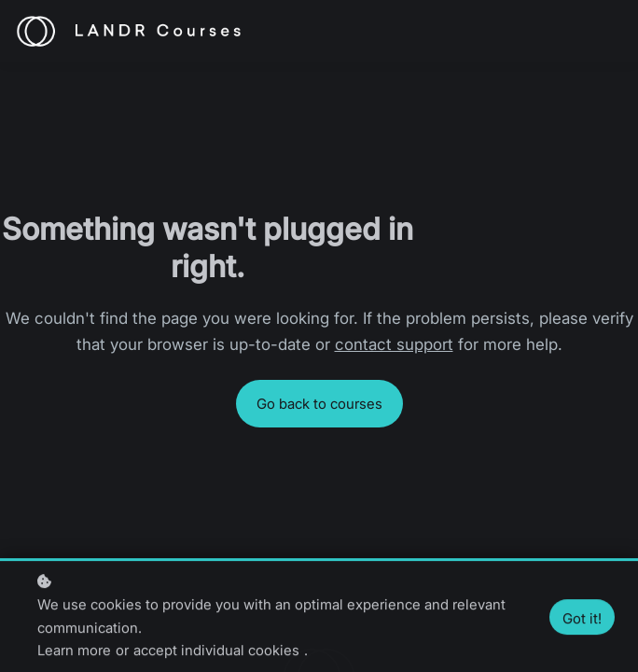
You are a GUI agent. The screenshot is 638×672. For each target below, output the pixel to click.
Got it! (582, 619)
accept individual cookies (216, 652)
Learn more (74, 652)
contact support (394, 344)
